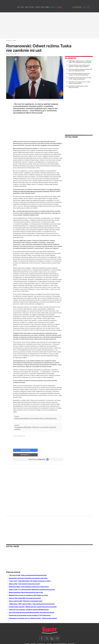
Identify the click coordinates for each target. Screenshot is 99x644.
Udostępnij (26, 450)
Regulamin (71, 640)
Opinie (27, 10)
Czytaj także (71, 137)
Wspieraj (60, 10)
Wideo (47, 10)
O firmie (27, 640)
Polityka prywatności (60, 640)
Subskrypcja (41, 640)
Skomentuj (52, 450)
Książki (43, 10)
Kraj (19, 10)
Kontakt (33, 640)
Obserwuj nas (36, 455)
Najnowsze (71, 58)
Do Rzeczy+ (53, 10)
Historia (31, 10)
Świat (22, 10)
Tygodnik (37, 10)
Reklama (49, 640)
